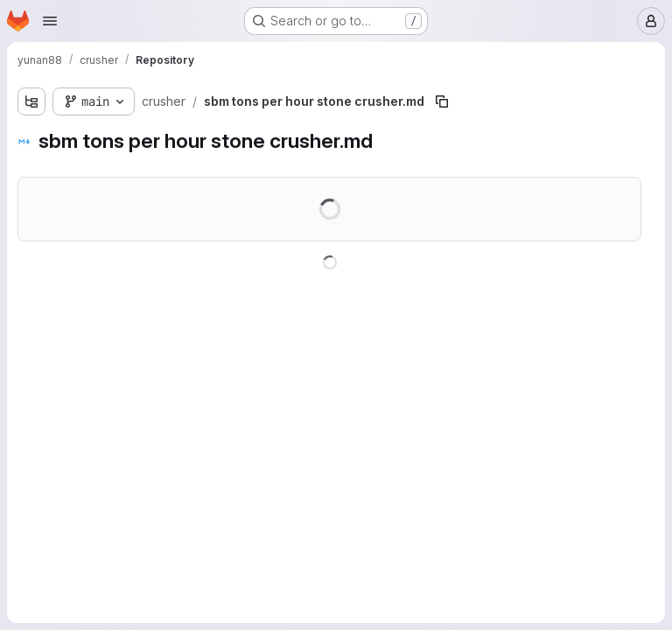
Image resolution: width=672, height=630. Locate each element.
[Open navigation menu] (50, 21)
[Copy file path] (442, 101)
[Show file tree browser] (31, 101)
